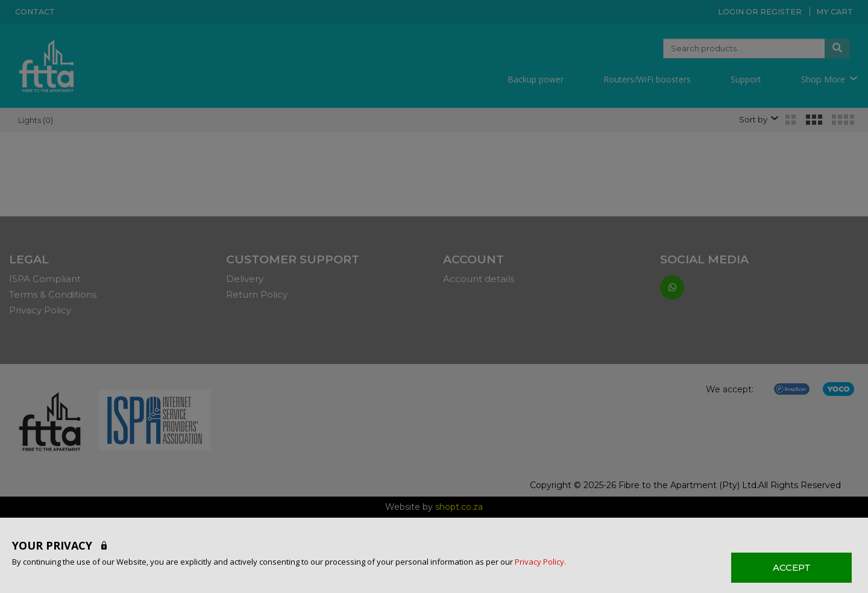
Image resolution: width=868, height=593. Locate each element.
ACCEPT (792, 567)
